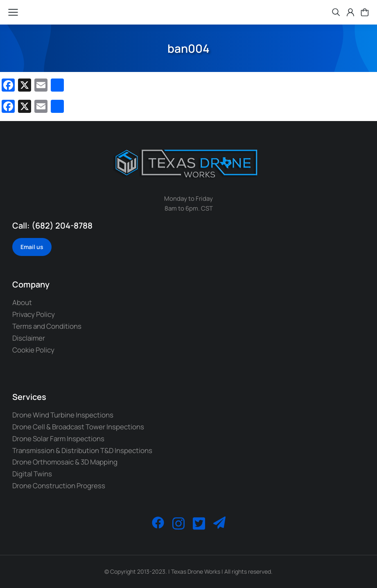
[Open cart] (365, 12)
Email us (32, 247)
